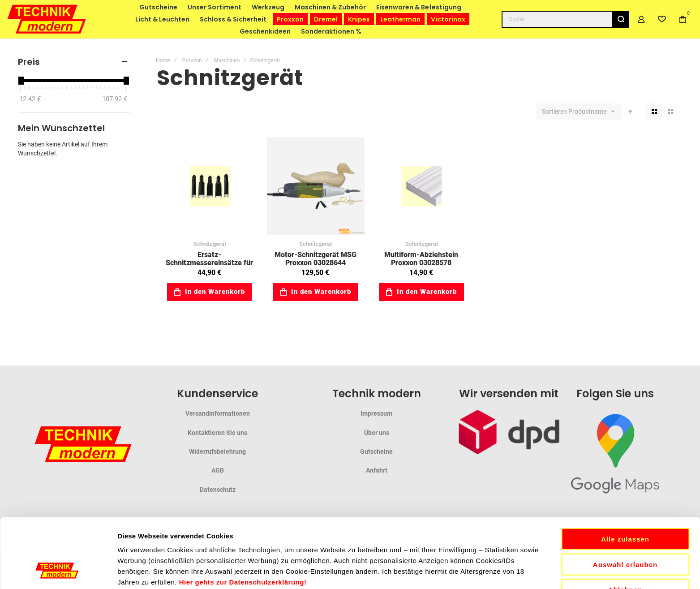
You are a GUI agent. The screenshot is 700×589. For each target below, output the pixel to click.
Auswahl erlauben (625, 492)
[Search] (621, 19)
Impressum (376, 413)
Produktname (588, 112)
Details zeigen (476, 571)
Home (163, 60)
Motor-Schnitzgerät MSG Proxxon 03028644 (316, 259)
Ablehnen (625, 518)
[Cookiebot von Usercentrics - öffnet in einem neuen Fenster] (58, 572)
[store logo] (47, 19)
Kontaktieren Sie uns (217, 433)
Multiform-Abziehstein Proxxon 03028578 (421, 259)
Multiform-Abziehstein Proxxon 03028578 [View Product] (422, 186)
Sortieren (554, 112)
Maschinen (227, 60)
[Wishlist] (662, 19)
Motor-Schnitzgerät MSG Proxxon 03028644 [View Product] (316, 186)
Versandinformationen (218, 413)
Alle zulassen (625, 467)
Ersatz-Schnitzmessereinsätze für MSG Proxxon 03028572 (209, 262)
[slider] (21, 81)
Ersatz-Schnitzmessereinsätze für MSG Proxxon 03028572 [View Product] (210, 186)
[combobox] (565, 19)
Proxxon (192, 60)
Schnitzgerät (210, 244)
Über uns (377, 433)
